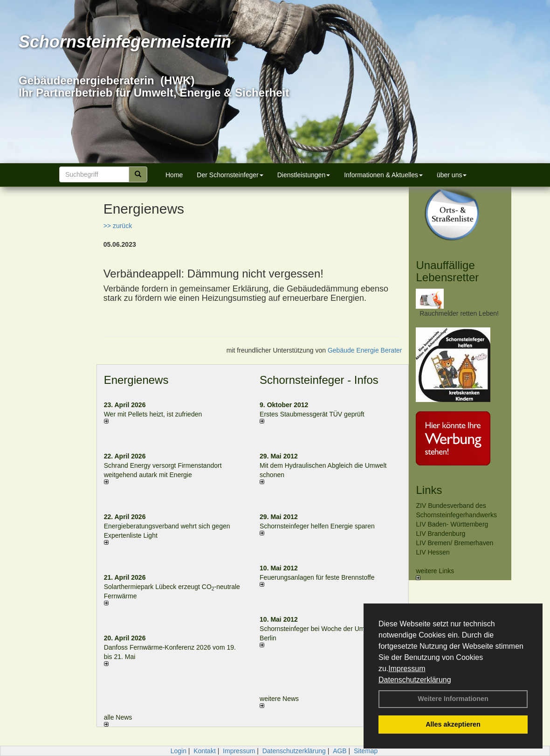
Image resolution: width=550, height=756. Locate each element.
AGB (340, 751)
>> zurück (118, 226)
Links (429, 490)
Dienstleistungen (304, 175)
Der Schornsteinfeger (230, 175)
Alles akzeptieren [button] (453, 724)
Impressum (407, 669)
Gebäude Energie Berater (365, 350)
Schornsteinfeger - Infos (319, 380)
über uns (452, 175)
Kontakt (204, 751)
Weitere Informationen (453, 699)
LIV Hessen (433, 552)
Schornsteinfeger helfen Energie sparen (317, 526)
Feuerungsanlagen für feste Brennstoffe (317, 577)
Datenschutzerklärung (415, 680)
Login (179, 751)
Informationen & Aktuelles (383, 175)
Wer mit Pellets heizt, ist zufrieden (153, 414)
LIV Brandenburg (440, 534)
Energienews (136, 380)
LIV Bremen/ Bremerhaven (454, 543)
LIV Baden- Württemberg (452, 524)
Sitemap (366, 751)
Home (174, 175)
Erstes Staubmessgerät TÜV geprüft (312, 414)
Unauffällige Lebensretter (447, 271)
